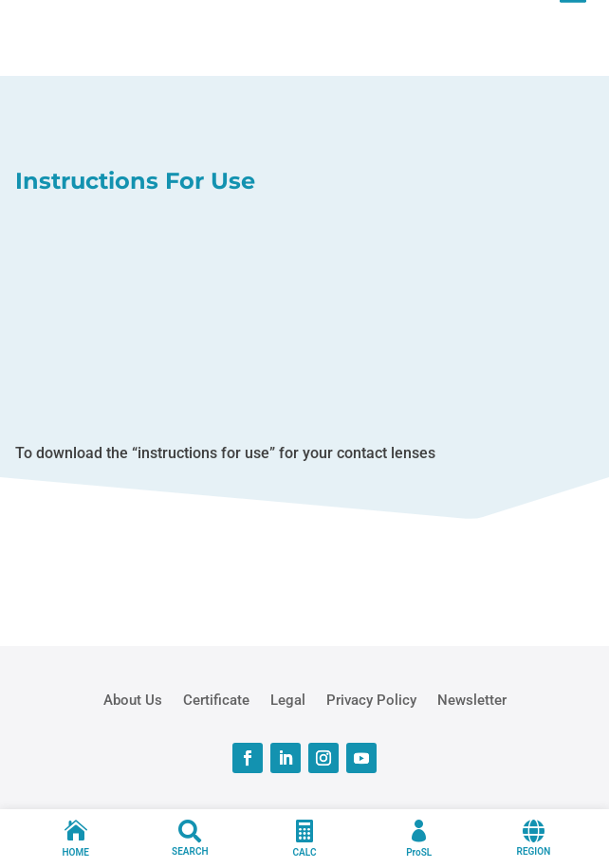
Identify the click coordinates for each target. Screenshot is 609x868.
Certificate (216, 699)
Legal (288, 699)
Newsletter (472, 699)
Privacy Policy (371, 699)
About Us (133, 699)
